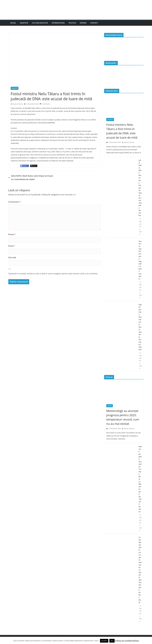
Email (12, 246)
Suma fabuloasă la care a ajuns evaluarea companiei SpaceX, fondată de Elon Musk (140, 570)
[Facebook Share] (25, 166)
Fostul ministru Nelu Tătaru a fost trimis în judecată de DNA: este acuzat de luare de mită (122, 131)
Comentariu (15, 202)
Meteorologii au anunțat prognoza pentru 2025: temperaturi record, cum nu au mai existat (123, 417)
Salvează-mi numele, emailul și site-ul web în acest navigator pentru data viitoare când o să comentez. (53, 274)
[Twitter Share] (34, 166)
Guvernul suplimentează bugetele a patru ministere (140, 260)
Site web (12, 257)
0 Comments (45, 104)
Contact (94, 23)
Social (13, 23)
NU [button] (112, 641)
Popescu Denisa (18, 104)
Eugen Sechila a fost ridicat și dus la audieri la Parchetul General (140, 327)
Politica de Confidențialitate (127, 641)
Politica (72, 23)
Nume (12, 234)
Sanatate (24, 23)
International (58, 23)
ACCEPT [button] (104, 641)
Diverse (83, 23)
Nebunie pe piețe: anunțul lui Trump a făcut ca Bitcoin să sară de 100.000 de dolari (140, 479)
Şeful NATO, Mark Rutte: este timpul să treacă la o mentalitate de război (31, 178)
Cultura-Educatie (40, 23)
